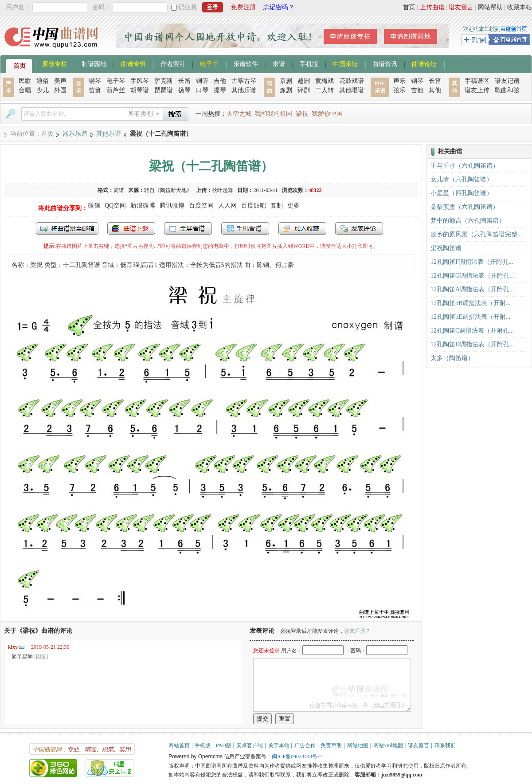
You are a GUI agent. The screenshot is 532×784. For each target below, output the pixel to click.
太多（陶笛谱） (452, 358)
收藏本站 (520, 7)
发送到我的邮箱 (67, 228)
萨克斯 (164, 81)
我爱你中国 (327, 114)
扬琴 (184, 90)
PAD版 (224, 745)
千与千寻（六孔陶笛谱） (465, 166)
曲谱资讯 (385, 63)
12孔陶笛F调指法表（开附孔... (472, 262)
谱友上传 (477, 90)
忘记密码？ (279, 7)
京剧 (286, 81)
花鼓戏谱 (352, 81)
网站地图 (358, 745)
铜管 (202, 81)
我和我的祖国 (274, 114)
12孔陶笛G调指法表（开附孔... (472, 276)
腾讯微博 (172, 206)
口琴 (202, 90)
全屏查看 (188, 228)
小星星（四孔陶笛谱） (462, 193)
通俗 (43, 81)
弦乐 (399, 90)
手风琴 (140, 81)
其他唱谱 (352, 90)
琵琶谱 (164, 90)
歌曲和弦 (507, 90)
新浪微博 (143, 206)
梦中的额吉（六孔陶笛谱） (468, 221)
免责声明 (331, 745)
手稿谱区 (477, 81)
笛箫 (95, 90)
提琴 (220, 90)
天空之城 (239, 114)
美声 (60, 81)
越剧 (304, 81)
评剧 (304, 90)
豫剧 (286, 90)
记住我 (188, 7)
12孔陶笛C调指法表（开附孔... (472, 331)
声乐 (399, 81)
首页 (409, 7)
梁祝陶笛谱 (446, 248)
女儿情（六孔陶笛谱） (462, 179)
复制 (277, 206)
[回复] (41, 657)
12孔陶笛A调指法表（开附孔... (472, 289)
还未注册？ (357, 631)
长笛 (184, 81)
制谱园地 (94, 63)
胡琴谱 (140, 90)
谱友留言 (461, 7)
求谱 (279, 63)
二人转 (325, 90)
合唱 (25, 90)
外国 (60, 90)
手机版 (309, 63)
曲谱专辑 (133, 63)
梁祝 (302, 114)
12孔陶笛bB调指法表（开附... (471, 303)
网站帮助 (490, 7)
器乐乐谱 (75, 134)
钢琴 (95, 81)
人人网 (227, 206)
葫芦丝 (116, 90)
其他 (435, 90)
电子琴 (116, 81)
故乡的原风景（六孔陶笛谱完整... (476, 234)
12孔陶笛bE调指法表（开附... (470, 317)
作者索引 (173, 63)
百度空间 (201, 206)
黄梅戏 (325, 81)
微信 (94, 206)
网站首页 (179, 745)
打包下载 (131, 228)
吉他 (220, 81)
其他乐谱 (244, 90)
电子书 (209, 63)
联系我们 (445, 745)
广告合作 (305, 745)
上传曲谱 (432, 7)
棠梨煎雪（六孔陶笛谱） (465, 207)
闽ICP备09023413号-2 (297, 757)
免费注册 (243, 7)
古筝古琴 (244, 81)
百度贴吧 (254, 206)
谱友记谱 (507, 81)
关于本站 (279, 745)
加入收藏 (302, 228)
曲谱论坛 (424, 63)
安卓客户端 (250, 745)
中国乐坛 (345, 63)
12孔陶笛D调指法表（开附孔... (472, 344)
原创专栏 (55, 63)
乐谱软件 (246, 63)
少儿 (43, 90)
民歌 (25, 81)
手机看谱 (245, 228)
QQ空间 (115, 206)
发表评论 (359, 228)
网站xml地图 (388, 745)
